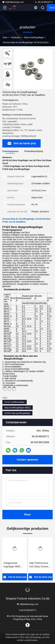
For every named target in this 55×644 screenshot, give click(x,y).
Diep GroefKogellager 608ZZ (18, 408)
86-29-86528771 (44, 2)
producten (16, 37)
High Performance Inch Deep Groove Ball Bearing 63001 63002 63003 (39, 565)
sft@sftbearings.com (13, 2)
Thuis (5, 37)
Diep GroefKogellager (34, 37)
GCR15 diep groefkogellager (17, 413)
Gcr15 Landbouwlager (15, 402)
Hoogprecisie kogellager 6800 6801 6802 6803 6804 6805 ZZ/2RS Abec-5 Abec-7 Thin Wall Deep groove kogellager (14, 565)
